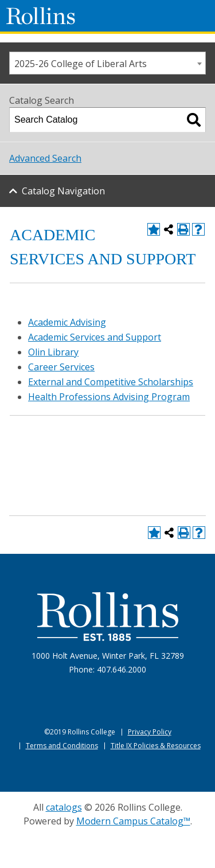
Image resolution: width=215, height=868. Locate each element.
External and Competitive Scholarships (111, 382)
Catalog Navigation (63, 191)
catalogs (64, 807)
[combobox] (107, 63)
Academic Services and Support (95, 337)
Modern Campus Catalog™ (133, 821)
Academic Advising (67, 322)
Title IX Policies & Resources (156, 746)
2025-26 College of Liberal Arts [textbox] (81, 64)
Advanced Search (45, 158)
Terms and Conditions (62, 746)
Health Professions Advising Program (109, 397)
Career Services (61, 367)
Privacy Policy (150, 732)
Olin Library (53, 352)
